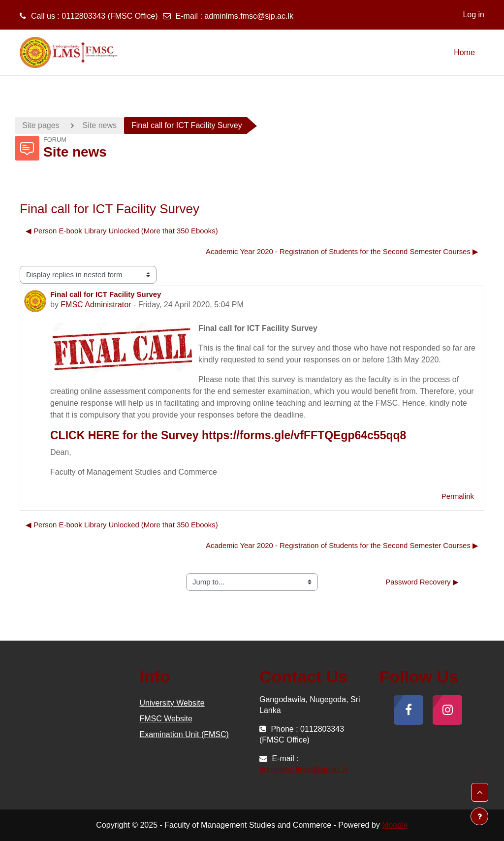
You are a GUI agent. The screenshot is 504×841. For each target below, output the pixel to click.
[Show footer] (479, 816)
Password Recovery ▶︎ (422, 582)
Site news (100, 125)
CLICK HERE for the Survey (125, 435)
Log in (473, 15)
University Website (172, 703)
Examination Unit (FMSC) (184, 734)
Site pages (41, 125)
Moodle (395, 825)
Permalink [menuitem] (458, 496)
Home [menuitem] (464, 52)
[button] (480, 792)
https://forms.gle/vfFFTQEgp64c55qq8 (304, 435)
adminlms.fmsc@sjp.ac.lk (249, 16)
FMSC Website (166, 719)
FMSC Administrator (96, 305)
